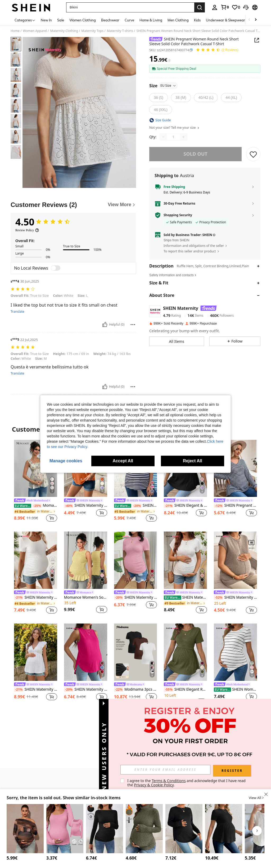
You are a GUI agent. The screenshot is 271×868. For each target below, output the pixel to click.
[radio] (159, 98)
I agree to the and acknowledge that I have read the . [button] (187, 783)
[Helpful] (105, 325)
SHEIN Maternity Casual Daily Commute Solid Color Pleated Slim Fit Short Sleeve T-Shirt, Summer (136, 598)
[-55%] (168, 690)
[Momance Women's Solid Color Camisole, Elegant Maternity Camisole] (86, 560)
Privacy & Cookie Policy (154, 785)
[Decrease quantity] (163, 137)
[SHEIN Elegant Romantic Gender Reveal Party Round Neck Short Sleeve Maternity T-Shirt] (185, 652)
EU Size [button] (168, 86)
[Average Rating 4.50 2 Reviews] (217, 50)
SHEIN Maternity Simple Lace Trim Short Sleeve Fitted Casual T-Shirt (36, 598)
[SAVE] (253, 154)
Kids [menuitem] (197, 20)
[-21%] (168, 506)
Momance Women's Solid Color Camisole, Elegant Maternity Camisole (86, 597)
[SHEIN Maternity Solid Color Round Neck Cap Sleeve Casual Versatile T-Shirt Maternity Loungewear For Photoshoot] (235, 560)
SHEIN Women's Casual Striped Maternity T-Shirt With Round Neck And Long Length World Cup (235, 689)
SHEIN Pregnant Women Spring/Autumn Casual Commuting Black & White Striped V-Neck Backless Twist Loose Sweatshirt (235, 506)
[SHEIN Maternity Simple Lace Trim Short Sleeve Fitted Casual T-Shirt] (36, 560)
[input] (165, 770)
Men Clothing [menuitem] (178, 20)
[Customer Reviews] (73, 205)
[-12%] (218, 506)
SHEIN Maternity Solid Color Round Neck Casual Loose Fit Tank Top (86, 690)
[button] (246, 7)
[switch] (56, 268)
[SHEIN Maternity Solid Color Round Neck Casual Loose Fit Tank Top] (86, 652)
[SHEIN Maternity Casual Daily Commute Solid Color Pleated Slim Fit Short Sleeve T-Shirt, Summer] (136, 560)
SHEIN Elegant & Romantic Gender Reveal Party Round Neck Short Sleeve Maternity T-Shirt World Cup (185, 506)
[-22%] (119, 690)
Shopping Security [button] (178, 215)
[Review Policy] (27, 230)
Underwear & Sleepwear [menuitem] (225, 20)
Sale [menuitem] (61, 20)
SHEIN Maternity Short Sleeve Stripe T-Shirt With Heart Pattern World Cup (136, 506)
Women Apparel (35, 31)
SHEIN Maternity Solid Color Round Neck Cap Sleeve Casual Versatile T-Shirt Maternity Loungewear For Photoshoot (235, 598)
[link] (225, 7)
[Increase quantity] (183, 137)
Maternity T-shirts (120, 31)
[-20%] (137, 506)
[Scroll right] (256, 20)
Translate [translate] (17, 312)
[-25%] (37, 506)
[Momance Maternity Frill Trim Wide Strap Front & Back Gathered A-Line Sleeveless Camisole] (36, 468)
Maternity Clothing (64, 31)
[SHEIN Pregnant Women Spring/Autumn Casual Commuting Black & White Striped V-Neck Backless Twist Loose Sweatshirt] (235, 468)
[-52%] (218, 598)
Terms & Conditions (169, 781)
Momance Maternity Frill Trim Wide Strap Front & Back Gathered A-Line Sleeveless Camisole (36, 506)
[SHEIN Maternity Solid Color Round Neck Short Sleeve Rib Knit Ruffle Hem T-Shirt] (224, 829)
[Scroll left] (249, 20)
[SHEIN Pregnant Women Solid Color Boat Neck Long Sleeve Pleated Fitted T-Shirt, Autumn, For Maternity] (105, 829)
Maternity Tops (92, 31)
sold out (195, 154)
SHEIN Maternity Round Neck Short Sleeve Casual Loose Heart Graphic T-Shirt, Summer (86, 506)
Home (15, 31)
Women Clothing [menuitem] (83, 20)
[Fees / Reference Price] (169, 60)
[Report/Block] (133, 325)
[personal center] (215, 7)
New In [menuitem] (46, 20)
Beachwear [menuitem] (110, 20)
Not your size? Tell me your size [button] (175, 128)
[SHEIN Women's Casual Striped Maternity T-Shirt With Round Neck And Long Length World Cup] (235, 652)
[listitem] (36, 482)
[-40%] (69, 506)
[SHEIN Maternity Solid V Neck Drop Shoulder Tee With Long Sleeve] (184, 829)
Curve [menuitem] (129, 20)
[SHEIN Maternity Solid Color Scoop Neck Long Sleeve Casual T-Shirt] (65, 829)
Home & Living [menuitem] (151, 20)
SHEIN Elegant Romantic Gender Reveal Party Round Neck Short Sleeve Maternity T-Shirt (185, 690)
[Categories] (25, 20)
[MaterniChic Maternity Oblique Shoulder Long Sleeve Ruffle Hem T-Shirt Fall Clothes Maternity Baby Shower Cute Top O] (25, 829)
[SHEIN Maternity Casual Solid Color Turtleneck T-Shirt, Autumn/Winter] (144, 829)
